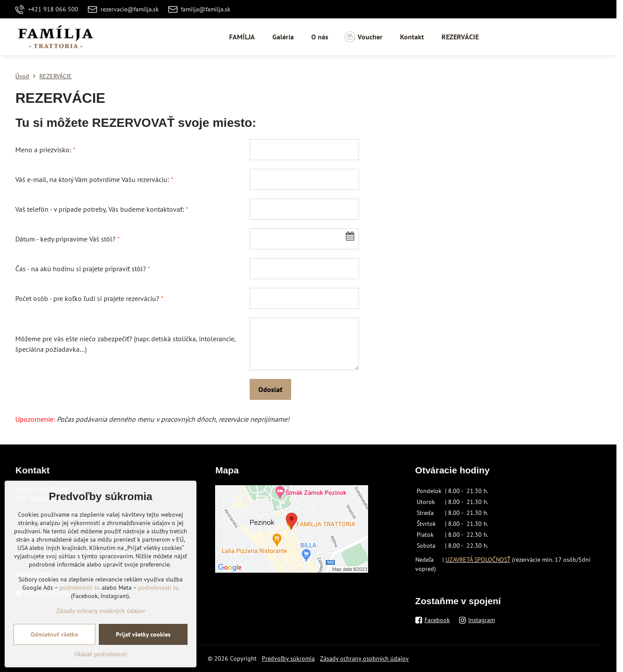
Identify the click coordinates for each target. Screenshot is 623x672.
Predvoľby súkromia (288, 658)
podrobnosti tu (80, 619)
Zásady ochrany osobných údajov (364, 658)
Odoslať (270, 389)
